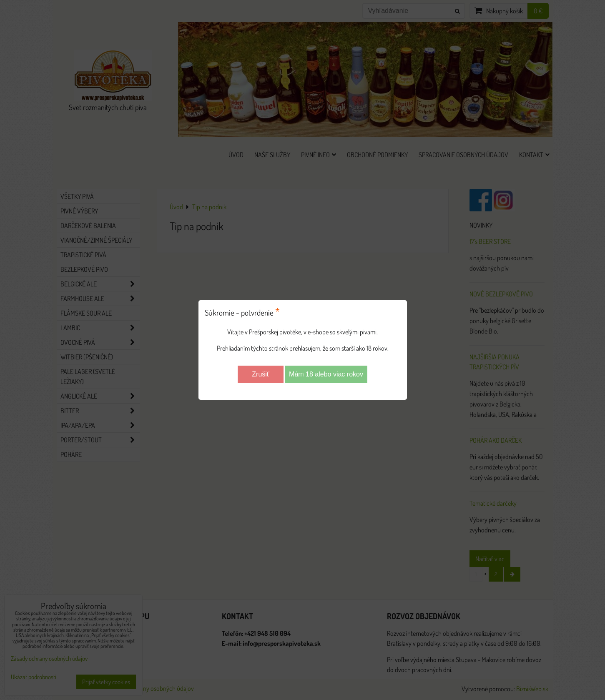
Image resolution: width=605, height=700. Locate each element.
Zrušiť (261, 374)
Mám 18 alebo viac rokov (326, 374)
